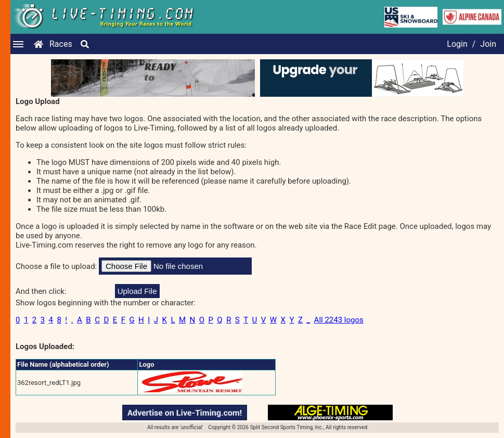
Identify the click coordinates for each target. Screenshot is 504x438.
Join (488, 44)
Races (61, 44)
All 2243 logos (339, 320)
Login (457, 44)
